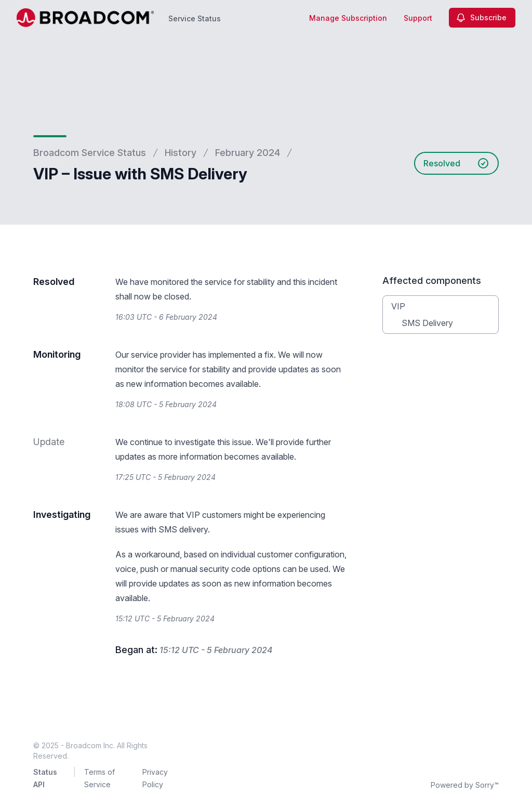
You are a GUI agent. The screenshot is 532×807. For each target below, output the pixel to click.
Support (418, 18)
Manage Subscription (348, 18)
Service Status (195, 18)
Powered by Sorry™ (465, 785)
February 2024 (248, 153)
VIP (398, 306)
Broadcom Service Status (90, 153)
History (181, 153)
